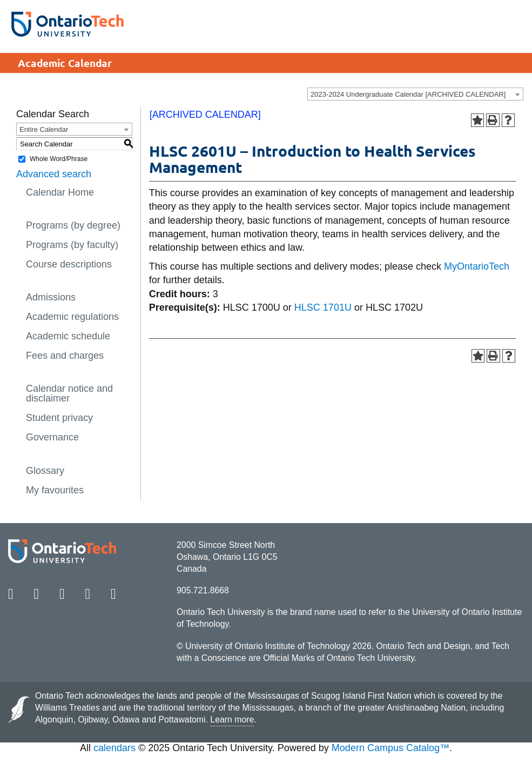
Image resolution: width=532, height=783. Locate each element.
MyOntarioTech (477, 266)
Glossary (45, 471)
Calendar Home (60, 192)
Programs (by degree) (73, 225)
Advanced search (54, 174)
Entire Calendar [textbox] (44, 129)
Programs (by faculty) (72, 245)
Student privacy (59, 418)
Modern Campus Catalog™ (390, 748)
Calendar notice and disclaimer (69, 393)
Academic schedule (68, 336)
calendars (115, 748)
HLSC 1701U (323, 307)
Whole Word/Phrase (59, 159)
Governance (52, 437)
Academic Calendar (65, 63)
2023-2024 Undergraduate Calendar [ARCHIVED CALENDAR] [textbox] (408, 94)
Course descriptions (69, 264)
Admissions (51, 297)
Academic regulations (72, 317)
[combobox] (415, 94)
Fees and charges (65, 356)
